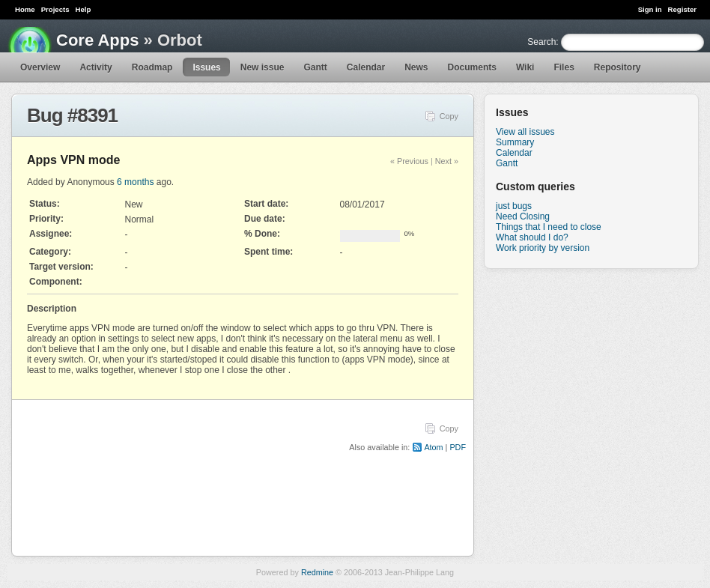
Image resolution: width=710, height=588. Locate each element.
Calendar (366, 67)
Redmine (317, 572)
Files (564, 67)
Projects (55, 9)
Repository (618, 67)
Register (682, 9)
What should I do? (532, 237)
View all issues (525, 132)
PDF (458, 447)
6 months (135, 182)
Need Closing (523, 216)
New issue (263, 67)
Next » (447, 161)
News (416, 67)
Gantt (315, 67)
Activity (95, 67)
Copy (449, 116)
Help (84, 9)
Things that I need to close (549, 227)
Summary (515, 142)
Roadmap (152, 67)
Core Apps (97, 40)
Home (25, 9)
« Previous (409, 161)
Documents (472, 67)
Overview (40, 67)
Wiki (525, 67)
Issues (206, 67)
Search (541, 42)
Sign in (650, 9)
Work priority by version (543, 248)
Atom (433, 447)
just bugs (514, 206)
